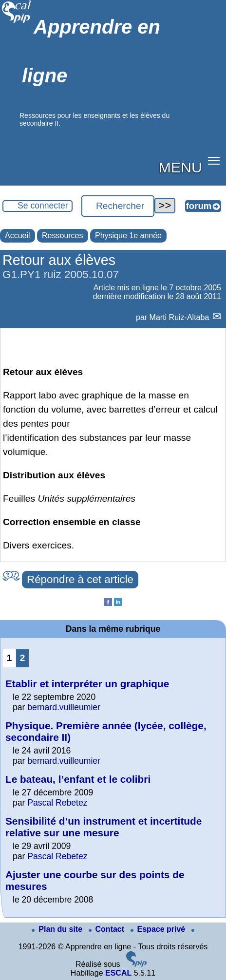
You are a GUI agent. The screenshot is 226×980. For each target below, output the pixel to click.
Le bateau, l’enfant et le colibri (78, 779)
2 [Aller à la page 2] (23, 658)
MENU (180, 167)
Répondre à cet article (80, 579)
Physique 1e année (128, 236)
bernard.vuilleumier (64, 707)
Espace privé (159, 929)
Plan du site (58, 929)
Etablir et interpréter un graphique (87, 684)
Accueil (18, 236)
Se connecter (43, 206)
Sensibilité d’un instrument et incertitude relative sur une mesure (104, 827)
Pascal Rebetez (57, 803)
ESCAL (118, 973)
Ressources (62, 236)
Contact (108, 929)
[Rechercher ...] (118, 206)
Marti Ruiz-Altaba (180, 317)
